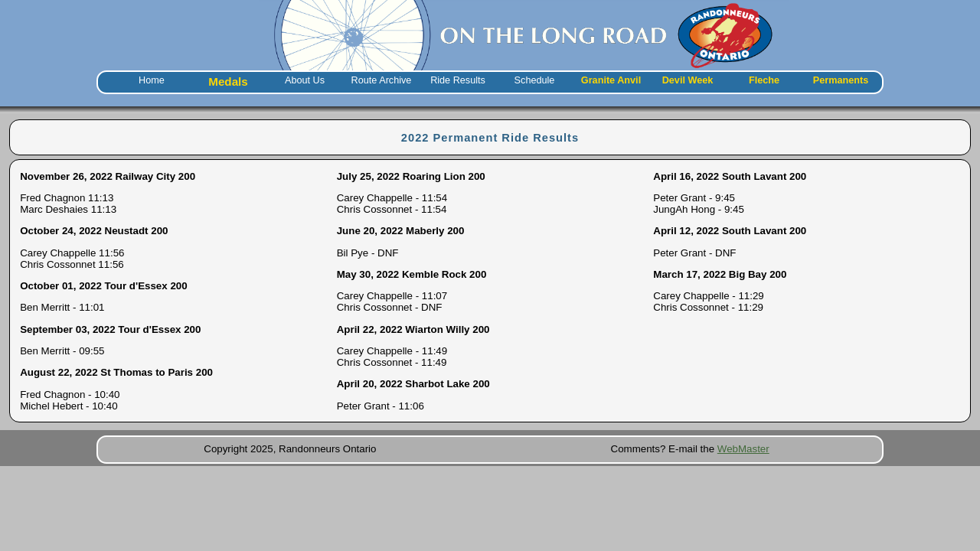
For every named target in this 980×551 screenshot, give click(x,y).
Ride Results (458, 80)
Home (152, 80)
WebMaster (743, 449)
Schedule (535, 80)
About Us (305, 80)
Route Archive (382, 80)
